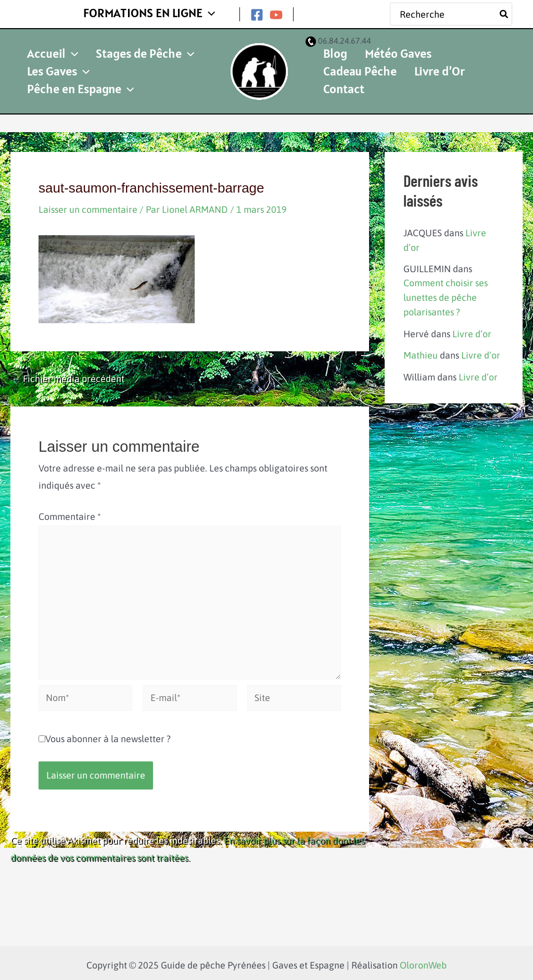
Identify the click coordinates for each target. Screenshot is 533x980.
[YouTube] (276, 13)
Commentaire (70, 512)
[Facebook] (257, 13)
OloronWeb (423, 961)
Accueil (48, 55)
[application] (213, 12)
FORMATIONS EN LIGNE (154, 12)
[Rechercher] (504, 12)
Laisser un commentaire (88, 205)
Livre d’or (472, 327)
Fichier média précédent (68, 375)
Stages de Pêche (131, 55)
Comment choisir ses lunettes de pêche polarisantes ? (446, 292)
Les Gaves (54, 79)
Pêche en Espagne (147, 79)
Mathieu (421, 348)
